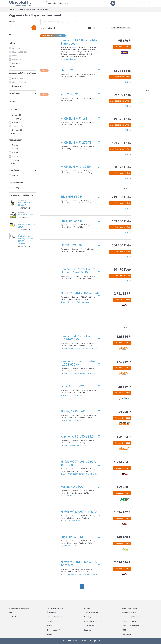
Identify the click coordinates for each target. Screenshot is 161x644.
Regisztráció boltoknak (131, 621)
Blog (11, 613)
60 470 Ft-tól (123, 270)
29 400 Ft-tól (123, 95)
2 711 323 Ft (123, 294)
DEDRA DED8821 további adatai (72, 395)
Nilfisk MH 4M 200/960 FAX (80, 293)
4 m (14, 157)
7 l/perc (15, 115)
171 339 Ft (124, 362)
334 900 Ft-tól (122, 245)
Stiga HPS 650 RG (72, 537)
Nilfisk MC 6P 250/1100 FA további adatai (75, 521)
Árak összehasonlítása (120, 77)
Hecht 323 (68, 70)
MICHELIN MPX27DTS (76, 143)
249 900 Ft (124, 538)
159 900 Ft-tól (122, 221)
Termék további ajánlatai (69, 59)
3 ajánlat (128, 209)
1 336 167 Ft (123, 512)
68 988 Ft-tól (123, 71)
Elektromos (17, 79)
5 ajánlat (128, 82)
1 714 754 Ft (123, 462)
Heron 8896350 (71, 245)
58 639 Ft (125, 387)
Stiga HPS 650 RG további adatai (71, 546)
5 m (14, 145)
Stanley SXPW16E (73, 412)
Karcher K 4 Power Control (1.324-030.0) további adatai (79, 349)
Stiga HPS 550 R (71, 197)
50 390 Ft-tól (123, 167)
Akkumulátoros (18, 82)
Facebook (13, 617)
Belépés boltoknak (129, 613)
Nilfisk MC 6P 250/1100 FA (79, 512)
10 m (14, 160)
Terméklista (51, 635)
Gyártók (50, 621)
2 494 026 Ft (123, 563)
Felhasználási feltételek (93, 621)
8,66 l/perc (16, 126)
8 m (14, 153)
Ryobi (14, 56)
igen (14, 176)
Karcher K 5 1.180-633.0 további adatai (74, 446)
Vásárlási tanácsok (91, 613)
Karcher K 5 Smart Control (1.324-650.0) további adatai (79, 374)
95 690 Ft (125, 41)
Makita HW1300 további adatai (71, 496)
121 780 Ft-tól (122, 143)
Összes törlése (71, 22)
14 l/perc (16, 130)
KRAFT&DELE (18, 52)
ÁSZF (124, 630)
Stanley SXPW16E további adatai (72, 420)
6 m (14, 149)
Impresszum (89, 630)
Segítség (87, 617)
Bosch (15, 48)
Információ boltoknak (130, 617)
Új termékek (51, 613)
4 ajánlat (128, 106)
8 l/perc (15, 123)
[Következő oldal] (90, 586)
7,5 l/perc (16, 119)
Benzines (16, 86)
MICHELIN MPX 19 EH (76, 167)
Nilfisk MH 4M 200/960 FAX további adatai (75, 302)
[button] (144, 3)
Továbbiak (14, 67)
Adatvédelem (89, 626)
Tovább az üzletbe (122, 47)
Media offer (126, 635)
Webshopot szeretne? (130, 626)
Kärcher (15, 60)
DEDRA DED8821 (73, 386)
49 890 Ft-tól (123, 119)
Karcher (15, 63)
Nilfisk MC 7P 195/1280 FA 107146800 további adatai (79, 474)
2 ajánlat (128, 233)
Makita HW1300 (72, 487)
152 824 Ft (124, 437)
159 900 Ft (124, 487)
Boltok (49, 626)
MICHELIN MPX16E (74, 119)
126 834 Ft (124, 337)
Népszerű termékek (54, 617)
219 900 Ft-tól (122, 197)
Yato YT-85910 (71, 94)
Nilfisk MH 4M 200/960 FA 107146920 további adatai (79, 574)
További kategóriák (54, 630)
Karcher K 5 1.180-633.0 (77, 437)
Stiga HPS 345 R (71, 221)
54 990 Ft (125, 412)
